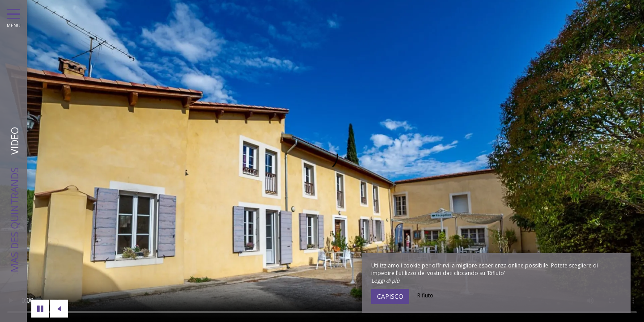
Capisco (390, 296)
